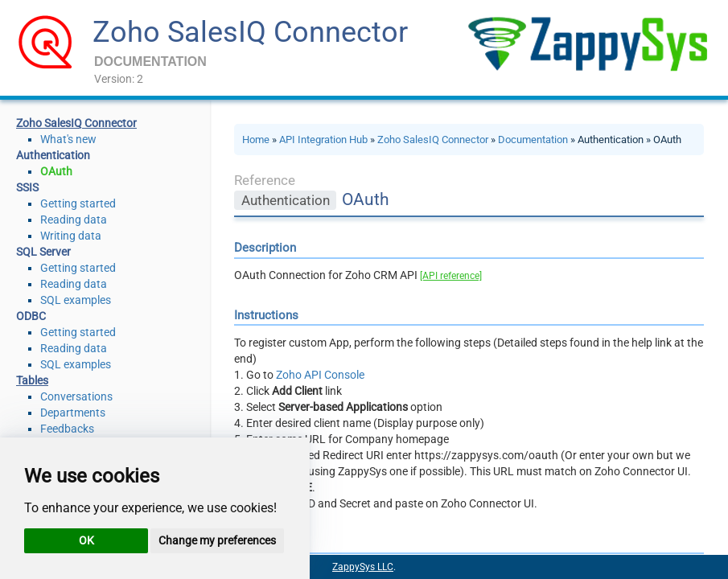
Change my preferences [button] (217, 540)
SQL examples (76, 300)
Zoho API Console (320, 375)
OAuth (56, 171)
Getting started (78, 203)
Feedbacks (67, 429)
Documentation (533, 140)
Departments (73, 413)
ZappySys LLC (363, 567)
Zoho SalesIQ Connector (250, 32)
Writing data (71, 236)
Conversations (76, 396)
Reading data (74, 220)
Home (256, 140)
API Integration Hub (323, 140)
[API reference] (451, 276)
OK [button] (86, 540)
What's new (68, 139)
